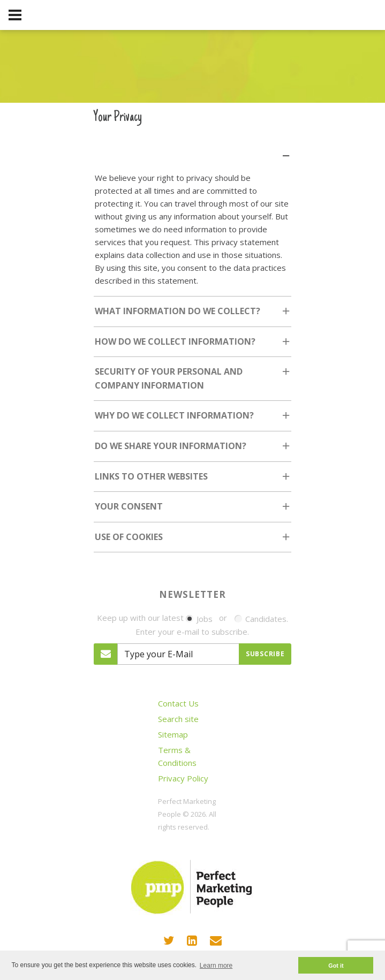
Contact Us (178, 703)
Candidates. (261, 619)
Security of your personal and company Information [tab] (193, 382)
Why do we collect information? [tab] (193, 419)
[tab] (193, 149)
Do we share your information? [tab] (193, 449)
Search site (178, 719)
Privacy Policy (183, 778)
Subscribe (265, 654)
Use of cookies (129, 537)
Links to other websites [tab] (193, 480)
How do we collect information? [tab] (193, 345)
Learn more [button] (216, 966)
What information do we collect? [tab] (193, 314)
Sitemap (173, 734)
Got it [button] (336, 966)
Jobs (199, 619)
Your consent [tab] (193, 510)
